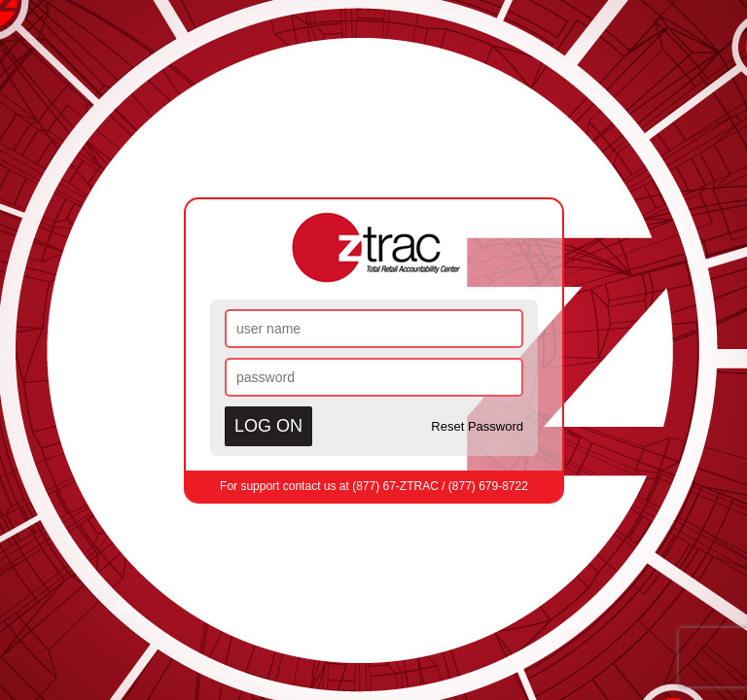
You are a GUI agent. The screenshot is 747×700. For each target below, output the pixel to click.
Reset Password (477, 426)
